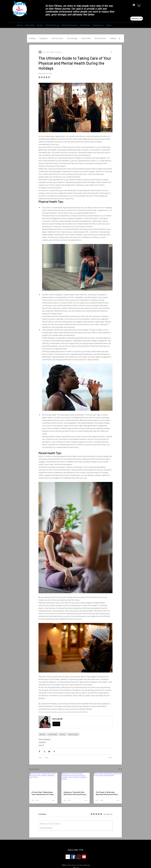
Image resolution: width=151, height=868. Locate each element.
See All (120, 769)
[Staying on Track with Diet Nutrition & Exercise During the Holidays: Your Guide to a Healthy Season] (75, 781)
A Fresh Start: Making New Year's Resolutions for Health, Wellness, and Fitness (43, 793)
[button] (139, 5)
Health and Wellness (44, 739)
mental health (53, 734)
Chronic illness (57, 38)
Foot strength (72, 38)
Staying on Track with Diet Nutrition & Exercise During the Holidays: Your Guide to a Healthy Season (75, 793)
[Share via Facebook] (39, 751)
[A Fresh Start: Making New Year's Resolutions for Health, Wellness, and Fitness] (43, 781)
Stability (113, 38)
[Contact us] (137, 19)
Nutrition (41, 745)
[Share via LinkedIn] (49, 751)
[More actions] (111, 52)
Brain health (86, 38)
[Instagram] (79, 857)
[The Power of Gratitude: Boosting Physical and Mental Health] (108, 781)
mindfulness (42, 742)
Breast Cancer (100, 38)
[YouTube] (84, 857)
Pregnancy (44, 38)
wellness (42, 734)
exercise (63, 734)
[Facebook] (73, 857)
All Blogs (32, 38)
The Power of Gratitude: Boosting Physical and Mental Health (107, 793)
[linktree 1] (68, 857)
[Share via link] (54, 751)
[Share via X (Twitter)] (44, 751)
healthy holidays (73, 734)
